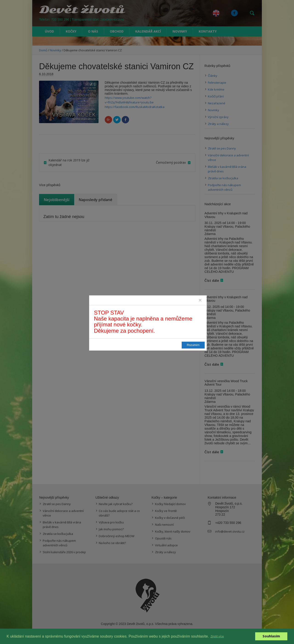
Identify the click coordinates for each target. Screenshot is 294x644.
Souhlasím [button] (271, 636)
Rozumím (193, 345)
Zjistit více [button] (217, 636)
